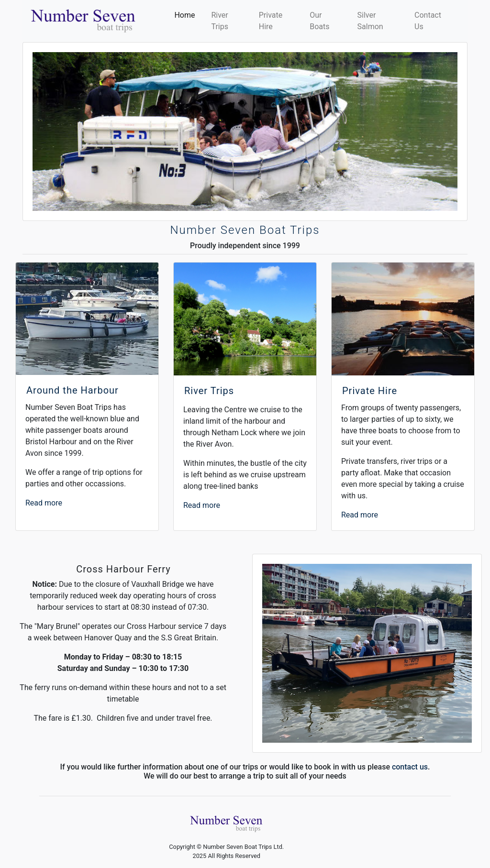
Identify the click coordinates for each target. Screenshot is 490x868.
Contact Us (428, 21)
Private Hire (271, 21)
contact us (410, 767)
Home (186, 14)
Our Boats (320, 21)
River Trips (220, 21)
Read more (44, 503)
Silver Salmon (370, 21)
